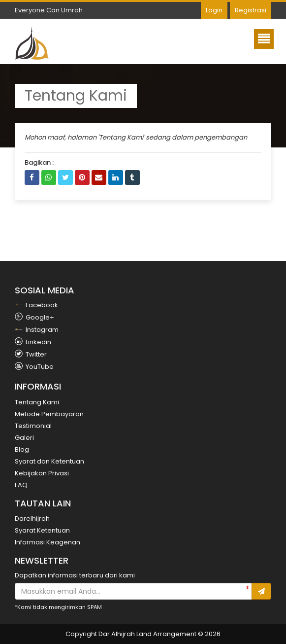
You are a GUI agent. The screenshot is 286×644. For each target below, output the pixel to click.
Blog (22, 449)
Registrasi (251, 10)
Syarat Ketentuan (42, 530)
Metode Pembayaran (49, 414)
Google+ (34, 317)
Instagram (37, 330)
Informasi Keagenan (48, 542)
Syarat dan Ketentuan (49, 461)
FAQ (21, 485)
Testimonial (33, 426)
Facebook (36, 305)
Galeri (24, 438)
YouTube (34, 367)
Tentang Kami (37, 402)
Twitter (31, 354)
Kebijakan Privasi (42, 473)
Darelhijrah (32, 519)
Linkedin (33, 342)
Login (214, 10)
